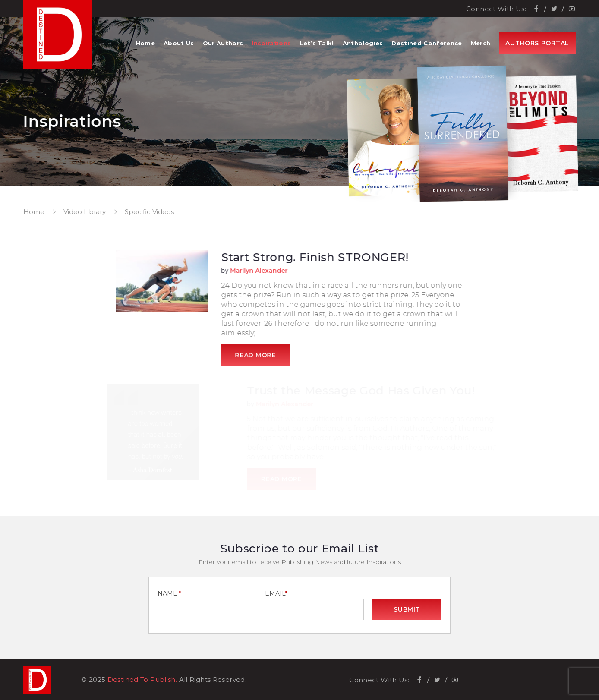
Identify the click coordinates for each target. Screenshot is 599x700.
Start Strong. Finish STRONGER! (317, 257)
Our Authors (223, 43)
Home (145, 43)
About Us (179, 43)
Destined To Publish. (142, 680)
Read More (257, 355)
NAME (169, 593)
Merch (481, 43)
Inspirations (271, 43)
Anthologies (363, 43)
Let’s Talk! (317, 43)
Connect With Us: (496, 9)
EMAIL (276, 593)
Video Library (85, 212)
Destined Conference (427, 43)
